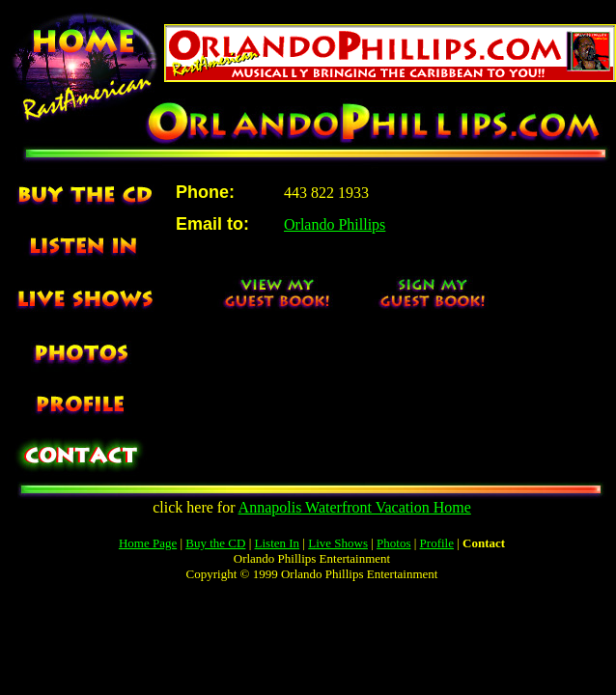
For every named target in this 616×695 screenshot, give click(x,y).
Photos (393, 543)
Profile (437, 543)
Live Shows (338, 543)
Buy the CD (215, 543)
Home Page (148, 543)
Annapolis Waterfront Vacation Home (355, 507)
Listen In (278, 543)
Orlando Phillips (335, 224)
